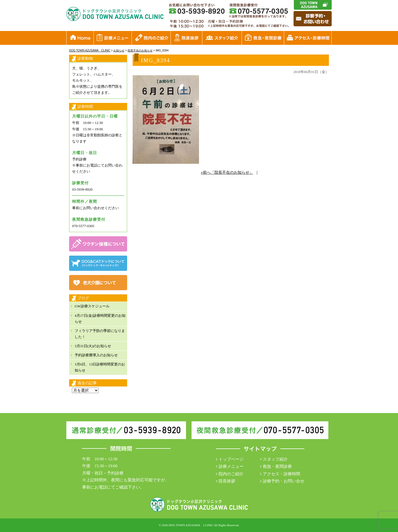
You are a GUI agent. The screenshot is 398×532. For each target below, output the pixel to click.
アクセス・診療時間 (282, 474)
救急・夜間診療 (277, 466)
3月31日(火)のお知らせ (93, 346)
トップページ (231, 459)
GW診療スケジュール (92, 306)
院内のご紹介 (231, 474)
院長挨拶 (227, 481)
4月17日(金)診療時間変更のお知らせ (100, 319)
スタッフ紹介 (275, 459)
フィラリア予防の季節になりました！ (100, 334)
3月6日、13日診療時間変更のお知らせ (100, 367)
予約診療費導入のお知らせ (96, 355)
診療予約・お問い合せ (284, 481)
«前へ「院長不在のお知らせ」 (227, 172)
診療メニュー (231, 466)
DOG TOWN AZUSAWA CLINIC (191, 525)
